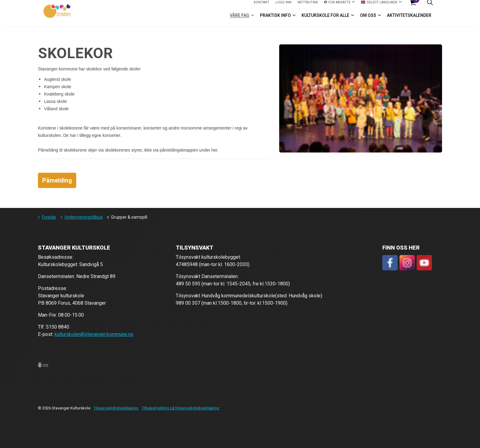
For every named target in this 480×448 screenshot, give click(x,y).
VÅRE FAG (240, 20)
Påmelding (57, 180)
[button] (43, 365)
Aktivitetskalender (409, 20)
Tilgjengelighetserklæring (116, 408)
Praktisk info (275, 20)
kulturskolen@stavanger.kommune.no (94, 334)
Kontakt (262, 6)
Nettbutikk (308, 6)
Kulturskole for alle (325, 20)
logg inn (283, 6)
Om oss (368, 20)
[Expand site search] (430, 7)
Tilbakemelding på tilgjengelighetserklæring (180, 408)
